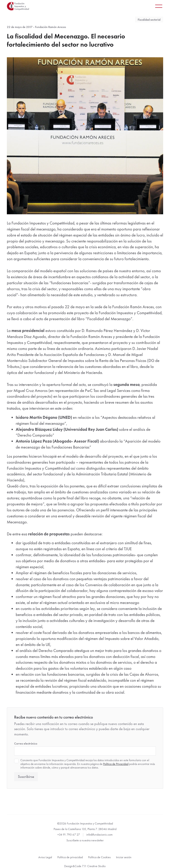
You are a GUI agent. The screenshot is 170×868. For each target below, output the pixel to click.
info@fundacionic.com (99, 834)
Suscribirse (26, 777)
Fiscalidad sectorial (149, 20)
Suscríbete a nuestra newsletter (85, 840)
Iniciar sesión (124, 857)
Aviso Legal (45, 857)
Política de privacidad (70, 857)
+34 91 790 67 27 (69, 834)
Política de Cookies (99, 857)
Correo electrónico (26, 743)
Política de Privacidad (116, 764)
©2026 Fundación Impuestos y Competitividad (85, 823)
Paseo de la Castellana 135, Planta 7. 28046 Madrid (85, 829)
